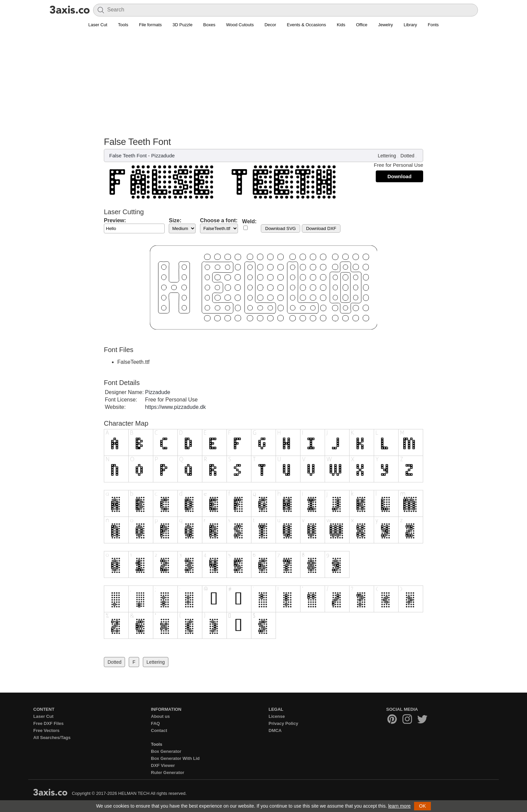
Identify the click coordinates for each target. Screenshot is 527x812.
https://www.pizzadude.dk (176, 407)
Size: (175, 220)
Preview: (115, 220)
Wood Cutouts (240, 25)
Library (410, 25)
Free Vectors (46, 730)
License (277, 716)
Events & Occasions (307, 25)
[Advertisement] (263, 86)
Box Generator (166, 751)
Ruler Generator (168, 772)
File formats (150, 25)
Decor (270, 25)
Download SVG (280, 228)
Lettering (387, 156)
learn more (399, 806)
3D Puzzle (182, 25)
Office (362, 25)
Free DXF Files (48, 723)
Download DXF (321, 228)
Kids (341, 25)
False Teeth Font (128, 156)
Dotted (408, 156)
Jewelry (386, 25)
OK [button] (422, 806)
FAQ (155, 723)
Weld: (249, 221)
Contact (159, 730)
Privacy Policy (283, 723)
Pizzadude (163, 156)
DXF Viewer (163, 765)
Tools (123, 25)
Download (400, 176)
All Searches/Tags (52, 738)
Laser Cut (98, 25)
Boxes (209, 25)
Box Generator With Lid (175, 758)
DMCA (275, 730)
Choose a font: (219, 220)
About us (160, 716)
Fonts (433, 25)
